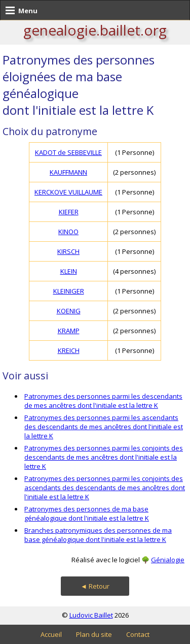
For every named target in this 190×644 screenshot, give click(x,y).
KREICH (69, 350)
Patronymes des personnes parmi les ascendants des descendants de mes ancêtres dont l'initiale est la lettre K (104, 427)
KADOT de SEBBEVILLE (68, 152)
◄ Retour (95, 586)
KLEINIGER (69, 291)
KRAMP (69, 331)
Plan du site (94, 634)
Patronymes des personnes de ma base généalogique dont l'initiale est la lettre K (87, 513)
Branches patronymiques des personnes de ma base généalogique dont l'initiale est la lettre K (98, 535)
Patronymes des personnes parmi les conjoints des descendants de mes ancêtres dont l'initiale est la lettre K (104, 457)
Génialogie (168, 560)
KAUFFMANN (68, 172)
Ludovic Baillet (91, 615)
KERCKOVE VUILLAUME (68, 192)
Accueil (51, 634)
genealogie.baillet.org (95, 30)
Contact (138, 634)
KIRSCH (68, 251)
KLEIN (69, 271)
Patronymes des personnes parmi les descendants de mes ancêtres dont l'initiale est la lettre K (103, 401)
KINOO (68, 232)
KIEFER (69, 212)
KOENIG (69, 311)
